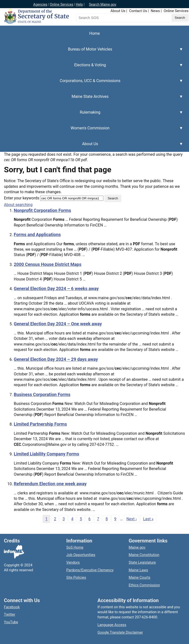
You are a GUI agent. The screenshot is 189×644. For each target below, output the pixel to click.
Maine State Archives (92, 99)
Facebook (12, 607)
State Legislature (142, 562)
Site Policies (76, 577)
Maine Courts (140, 577)
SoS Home (75, 547)
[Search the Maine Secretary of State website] (102, 18)
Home (94, 33)
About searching (18, 205)
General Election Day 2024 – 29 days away (56, 359)
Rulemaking (92, 115)
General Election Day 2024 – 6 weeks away (56, 288)
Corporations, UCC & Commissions (92, 84)
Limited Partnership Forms (40, 424)
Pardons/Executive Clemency (90, 570)
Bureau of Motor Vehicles (92, 52)
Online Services (62, 4)
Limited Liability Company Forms (47, 454)
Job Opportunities (81, 555)
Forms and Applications (37, 235)
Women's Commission (92, 131)
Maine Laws (138, 570)
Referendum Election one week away (50, 484)
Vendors (73, 562)
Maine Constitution (144, 555)
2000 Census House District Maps (48, 264)
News (155, 11)
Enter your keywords (22, 198)
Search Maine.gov (102, 4)
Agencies (40, 4)
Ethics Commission (144, 585)
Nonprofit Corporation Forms (42, 210)
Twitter (10, 614)
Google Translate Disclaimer (120, 632)
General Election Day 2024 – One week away (58, 324)
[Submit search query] (180, 18)
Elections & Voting (92, 68)
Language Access (112, 625)
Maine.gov (137, 547)
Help (79, 4)
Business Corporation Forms (42, 394)
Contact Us (138, 11)
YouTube (11, 622)
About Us (118, 11)
